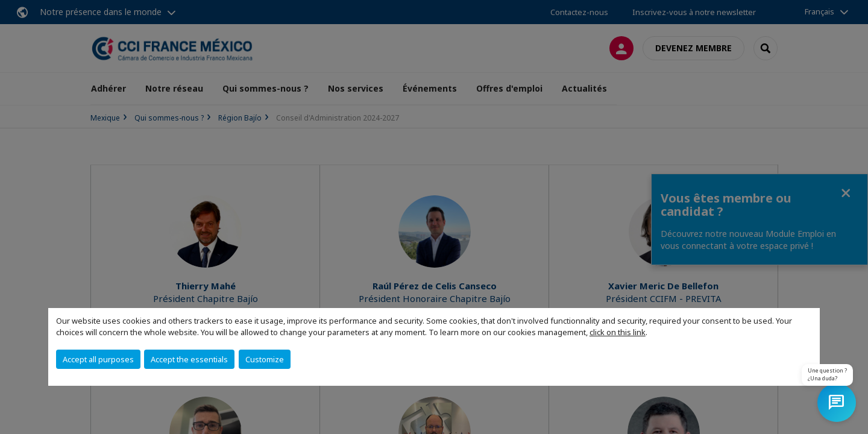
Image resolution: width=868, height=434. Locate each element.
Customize (265, 359)
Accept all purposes (98, 359)
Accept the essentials (189, 359)
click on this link (618, 332)
